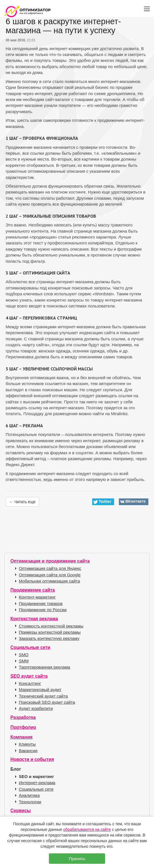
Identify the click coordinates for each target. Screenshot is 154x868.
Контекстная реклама (34, 619)
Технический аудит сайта (43, 696)
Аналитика (29, 795)
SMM (24, 661)
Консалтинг (30, 683)
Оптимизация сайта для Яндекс (50, 568)
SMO (24, 655)
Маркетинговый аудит (40, 690)
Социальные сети (30, 647)
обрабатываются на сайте (87, 829)
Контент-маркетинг (37, 597)
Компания (21, 737)
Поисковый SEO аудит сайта (47, 702)
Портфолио (23, 727)
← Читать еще (22, 502)
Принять (77, 859)
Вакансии (28, 751)
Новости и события (32, 759)
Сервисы (21, 810)
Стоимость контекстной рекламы (51, 626)
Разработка (23, 717)
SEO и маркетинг (36, 776)
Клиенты (27, 744)
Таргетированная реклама (45, 667)
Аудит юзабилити (36, 708)
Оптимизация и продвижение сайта (50, 561)
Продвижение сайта (33, 590)
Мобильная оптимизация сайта (49, 581)
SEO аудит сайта (29, 676)
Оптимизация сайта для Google (50, 575)
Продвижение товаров (41, 603)
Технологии (30, 802)
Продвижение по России (43, 610)
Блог (16, 769)
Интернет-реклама (37, 783)
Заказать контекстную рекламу (49, 638)
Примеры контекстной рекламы (50, 632)
